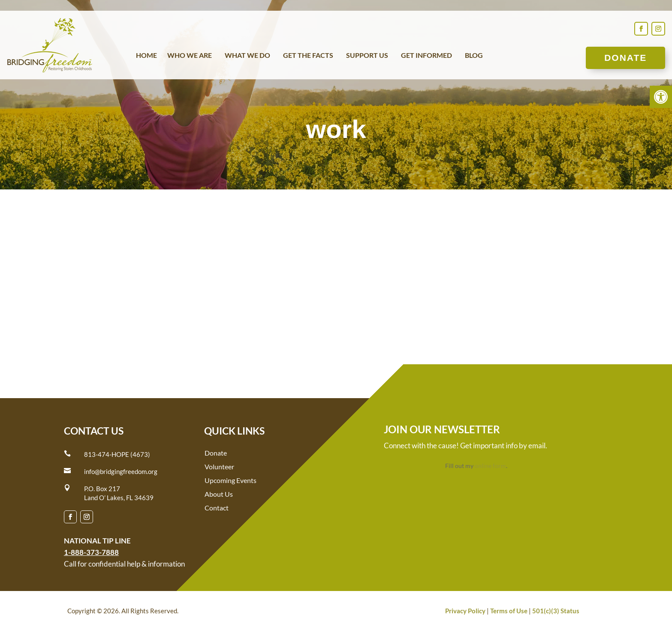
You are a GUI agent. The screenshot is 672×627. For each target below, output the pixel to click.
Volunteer (219, 466)
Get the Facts (308, 56)
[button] (661, 97)
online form (490, 466)
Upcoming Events (231, 480)
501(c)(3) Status (556, 611)
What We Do (247, 56)
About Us (219, 494)
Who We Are (190, 56)
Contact (217, 508)
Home (146, 56)
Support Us (367, 56)
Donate (625, 58)
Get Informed (426, 56)
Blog (474, 56)
